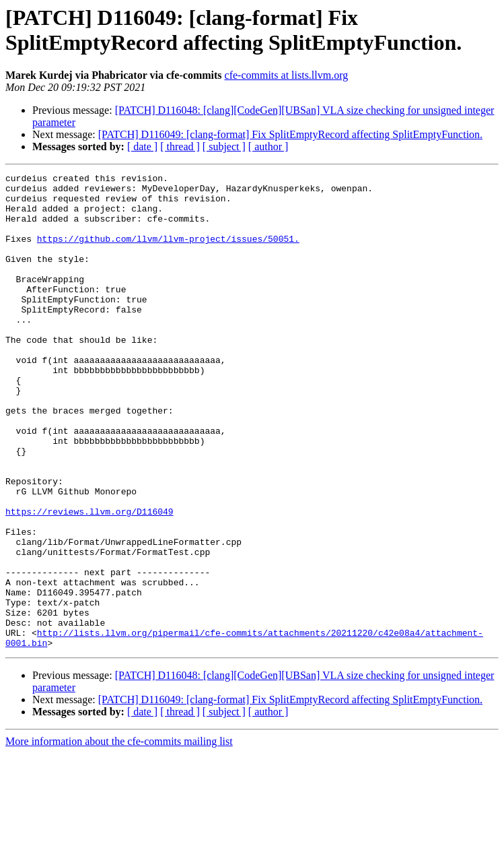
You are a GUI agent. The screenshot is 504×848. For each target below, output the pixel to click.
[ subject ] (224, 146)
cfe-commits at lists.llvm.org (287, 75)
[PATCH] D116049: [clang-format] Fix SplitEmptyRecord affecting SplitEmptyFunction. (290, 134)
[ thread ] (180, 146)
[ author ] (268, 146)
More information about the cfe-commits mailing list (119, 836)
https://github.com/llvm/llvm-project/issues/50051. (168, 253)
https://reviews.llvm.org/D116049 (89, 580)
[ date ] (142, 146)
